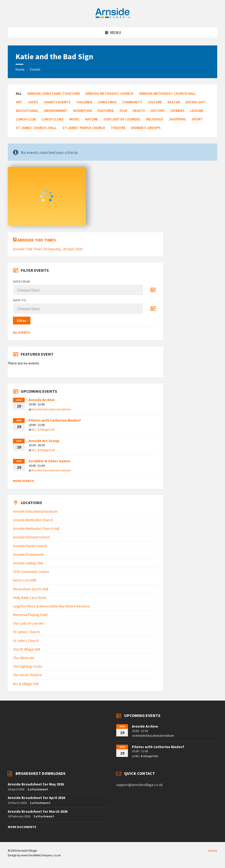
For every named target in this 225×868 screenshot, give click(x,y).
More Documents (22, 827)
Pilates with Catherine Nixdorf (55, 420)
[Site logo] (113, 17)
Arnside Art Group (44, 441)
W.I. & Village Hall (43, 429)
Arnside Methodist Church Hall (168, 93)
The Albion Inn (24, 658)
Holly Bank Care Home (30, 598)
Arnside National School (31, 537)
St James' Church (26, 632)
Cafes (33, 102)
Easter (174, 102)
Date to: (20, 300)
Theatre (118, 128)
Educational (27, 111)
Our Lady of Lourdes (122, 119)
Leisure (197, 111)
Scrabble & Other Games (50, 461)
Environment (56, 111)
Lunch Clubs (53, 119)
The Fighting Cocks (28, 666)
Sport (197, 119)
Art (19, 102)
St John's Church (26, 641)
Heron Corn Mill (25, 580)
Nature (91, 119)
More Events (23, 481)
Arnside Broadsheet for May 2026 (36, 784)
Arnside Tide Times (37, 240)
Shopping (177, 119)
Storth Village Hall (26, 649)
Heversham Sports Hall (31, 589)
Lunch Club (26, 119)
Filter (22, 321)
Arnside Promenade (28, 554)
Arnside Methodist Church (109, 93)
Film (123, 111)
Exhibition (83, 111)
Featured (106, 111)
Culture (155, 102)
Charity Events (57, 102)
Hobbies (178, 111)
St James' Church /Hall (36, 128)
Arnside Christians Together (53, 93)
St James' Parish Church (84, 128)
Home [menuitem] (213, 851)
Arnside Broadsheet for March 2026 (38, 811)
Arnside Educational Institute (51, 409)
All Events (21, 332)
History (158, 111)
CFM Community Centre (31, 572)
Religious (155, 119)
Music (74, 119)
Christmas (107, 102)
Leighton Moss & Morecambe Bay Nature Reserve (51, 606)
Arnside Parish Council (30, 546)
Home (20, 69)
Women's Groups (146, 128)
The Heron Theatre (27, 675)
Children (84, 102)
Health (139, 111)
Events (35, 69)
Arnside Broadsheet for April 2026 (36, 798)
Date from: (22, 282)
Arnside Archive (42, 400)
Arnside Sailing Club (28, 563)
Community (132, 102)
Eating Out (195, 102)
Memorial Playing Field (30, 615)
